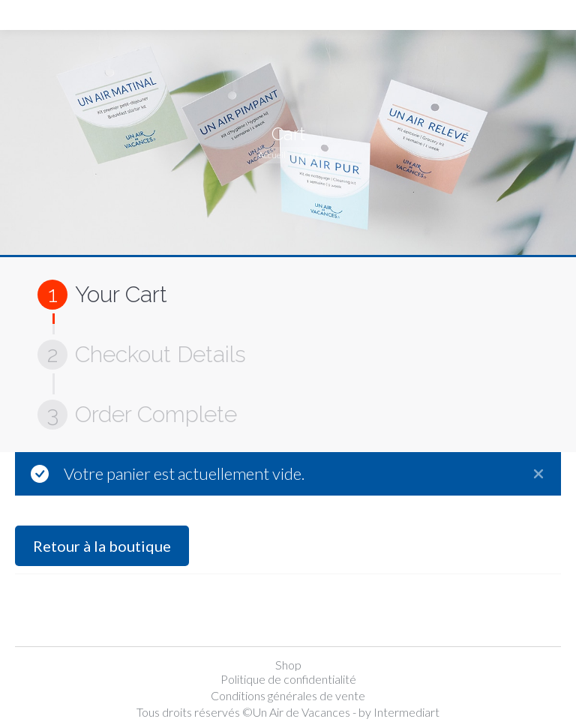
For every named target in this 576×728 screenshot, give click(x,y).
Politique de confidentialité (288, 679)
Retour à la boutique (102, 546)
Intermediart (406, 712)
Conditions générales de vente (288, 695)
